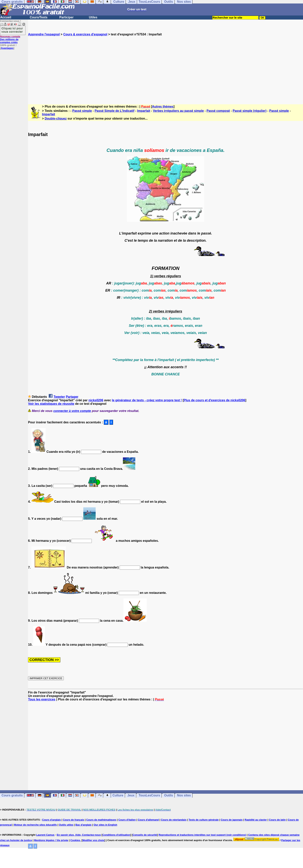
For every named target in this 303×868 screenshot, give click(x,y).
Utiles (93, 17)
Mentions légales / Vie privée (51, 840)
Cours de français (74, 820)
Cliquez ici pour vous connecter (12, 30)
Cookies (75, 840)
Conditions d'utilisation (116, 835)
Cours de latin (277, 820)
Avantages (7, 48)
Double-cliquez (56, 119)
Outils (169, 795)
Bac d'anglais (83, 825)
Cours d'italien (127, 820)
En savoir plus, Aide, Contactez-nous (79, 835)
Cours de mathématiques (101, 820)
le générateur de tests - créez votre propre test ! (147, 400)
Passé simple (82, 111)
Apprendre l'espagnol (44, 34)
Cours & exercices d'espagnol (85, 34)
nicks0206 (96, 400)
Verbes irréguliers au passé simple (178, 111)
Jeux (131, 795)
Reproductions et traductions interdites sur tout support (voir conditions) (202, 835)
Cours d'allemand (148, 820)
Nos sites (184, 795)
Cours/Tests (39, 17)
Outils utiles (66, 825)
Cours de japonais (232, 820)
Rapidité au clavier (256, 820)
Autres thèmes (163, 107)
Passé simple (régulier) (250, 111)
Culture (118, 795)
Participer (66, 17)
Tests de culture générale (204, 820)
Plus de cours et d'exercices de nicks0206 (214, 400)
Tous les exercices (42, 699)
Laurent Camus (45, 835)
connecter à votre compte (72, 411)
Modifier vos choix (93, 840)
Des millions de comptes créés (10, 39)
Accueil (6, 17)
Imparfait (144, 111)
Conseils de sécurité (145, 835)
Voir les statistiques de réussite (51, 404)
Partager (72, 397)
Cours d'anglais (51, 820)
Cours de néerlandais (174, 820)
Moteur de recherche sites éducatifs (35, 825)
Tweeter (59, 397)
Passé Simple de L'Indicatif (115, 111)
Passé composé (218, 111)
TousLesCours (149, 795)
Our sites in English (105, 825)
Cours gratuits (12, 795)
